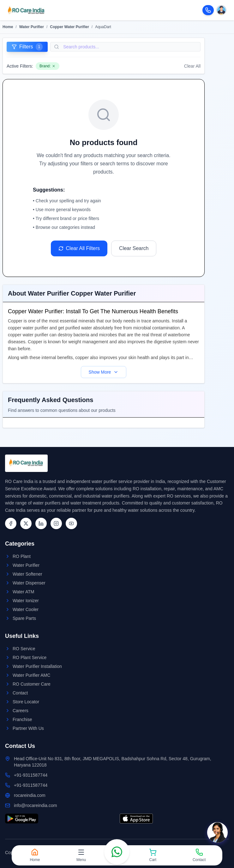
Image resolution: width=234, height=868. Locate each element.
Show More (104, 372)
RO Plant (22, 556)
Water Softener (27, 574)
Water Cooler (26, 609)
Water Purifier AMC (31, 675)
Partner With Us (28, 728)
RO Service (24, 649)
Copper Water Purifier (69, 27)
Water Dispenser (29, 583)
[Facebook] (11, 523)
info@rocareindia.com (35, 805)
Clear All (192, 66)
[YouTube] (71, 523)
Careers (21, 711)
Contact (20, 693)
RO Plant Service (30, 657)
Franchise (22, 719)
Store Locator (26, 702)
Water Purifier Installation (37, 666)
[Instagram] (56, 523)
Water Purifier (32, 27)
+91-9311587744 (31, 775)
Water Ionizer (26, 601)
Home (8, 27)
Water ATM (23, 592)
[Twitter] (26, 523)
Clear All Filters (79, 248)
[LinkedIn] (41, 523)
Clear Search (134, 248)
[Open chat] (217, 832)
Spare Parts (24, 618)
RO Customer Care (32, 684)
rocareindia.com (30, 795)
